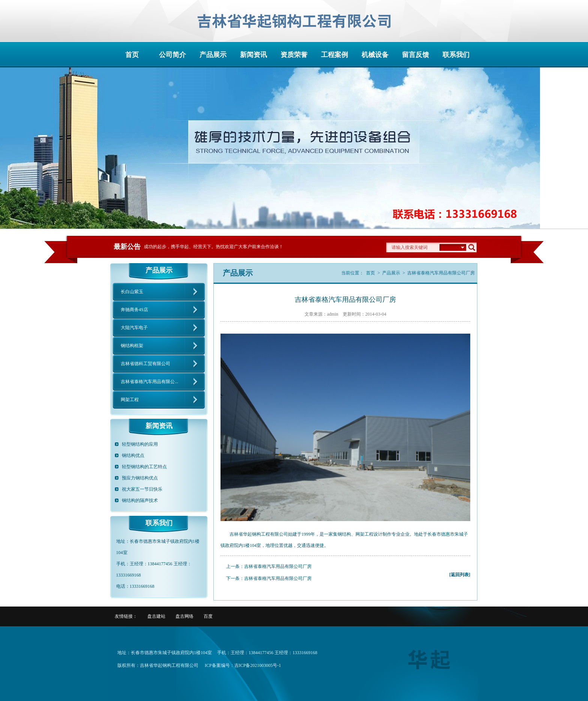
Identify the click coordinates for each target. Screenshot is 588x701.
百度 (208, 616)
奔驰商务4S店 (134, 310)
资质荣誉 (294, 55)
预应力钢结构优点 (140, 478)
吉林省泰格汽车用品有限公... (149, 382)
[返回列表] (460, 575)
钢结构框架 (132, 346)
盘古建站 (156, 616)
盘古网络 (184, 616)
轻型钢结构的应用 (140, 444)
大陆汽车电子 (134, 328)
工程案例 (334, 55)
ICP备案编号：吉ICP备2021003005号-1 (243, 665)
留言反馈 (415, 55)
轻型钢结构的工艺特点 (144, 467)
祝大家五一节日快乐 (142, 489)
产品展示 (213, 55)
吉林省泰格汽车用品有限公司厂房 (278, 566)
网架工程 (130, 400)
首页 (132, 55)
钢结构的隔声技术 (140, 500)
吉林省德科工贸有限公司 (145, 364)
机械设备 (375, 55)
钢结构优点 (133, 455)
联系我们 (456, 55)
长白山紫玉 (132, 292)
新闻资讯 (253, 55)
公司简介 (172, 55)
